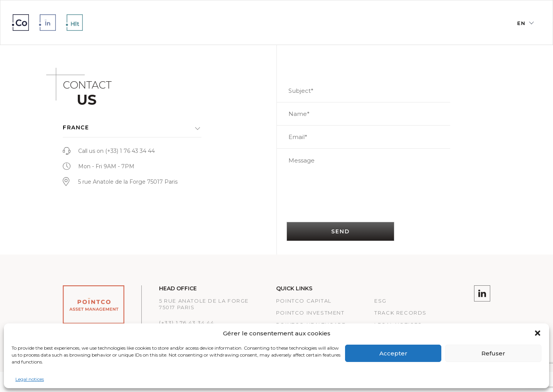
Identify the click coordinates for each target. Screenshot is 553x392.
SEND (341, 231)
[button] (538, 333)
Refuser (493, 353)
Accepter (393, 353)
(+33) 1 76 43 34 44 (130, 151)
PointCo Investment (310, 313)
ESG (380, 301)
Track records (401, 313)
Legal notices (30, 379)
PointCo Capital (304, 301)
